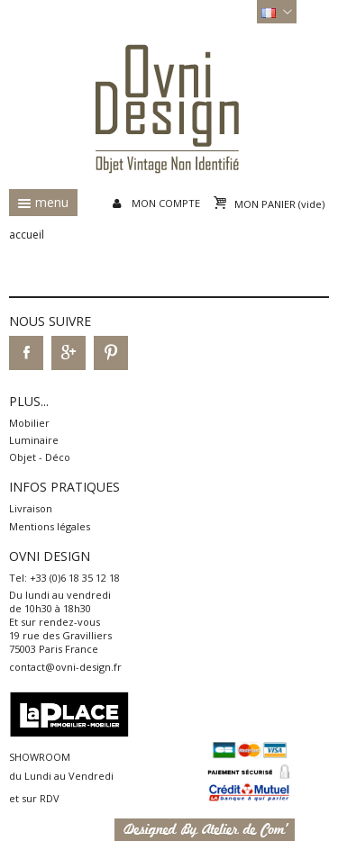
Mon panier (279, 204)
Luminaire (34, 440)
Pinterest (111, 353)
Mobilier (29, 423)
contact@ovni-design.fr (65, 667)
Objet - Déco (40, 457)
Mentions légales (50, 526)
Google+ (69, 353)
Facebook (26, 353)
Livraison (31, 508)
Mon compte (166, 203)
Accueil (27, 235)
